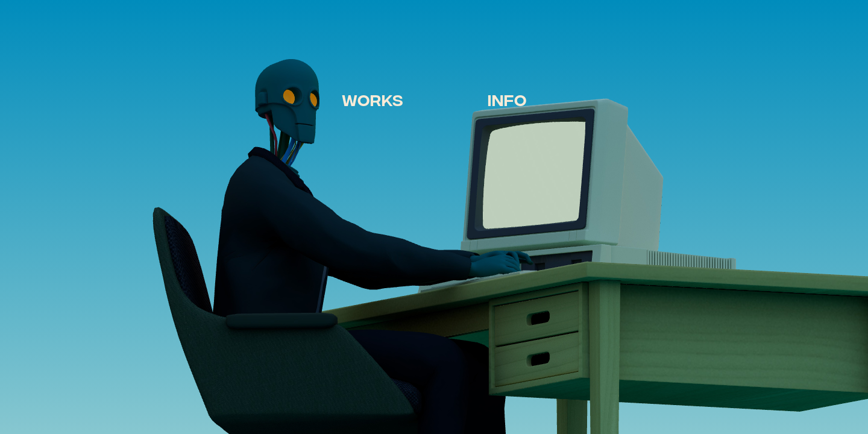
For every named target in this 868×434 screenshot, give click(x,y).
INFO (507, 99)
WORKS (373, 99)
